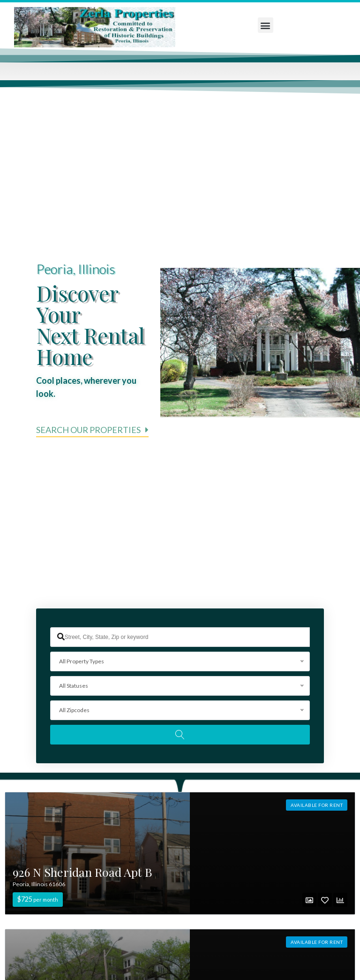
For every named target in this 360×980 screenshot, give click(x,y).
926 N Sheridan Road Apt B (82, 873)
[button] (266, 25)
